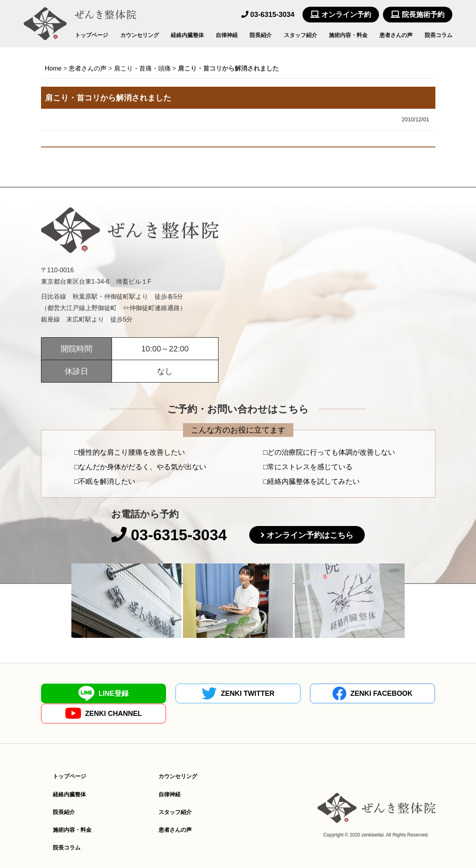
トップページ (91, 35)
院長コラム (439, 35)
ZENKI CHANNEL (387, 694)
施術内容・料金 (348, 35)
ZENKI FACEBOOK (287, 693)
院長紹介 (261, 35)
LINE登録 (89, 693)
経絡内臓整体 (187, 35)
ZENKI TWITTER (189, 693)
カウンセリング (140, 35)
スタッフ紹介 (301, 35)
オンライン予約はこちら (312, 535)
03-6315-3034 (268, 15)
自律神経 (227, 35)
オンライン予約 (341, 15)
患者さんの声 (396, 35)
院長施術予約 (418, 15)
